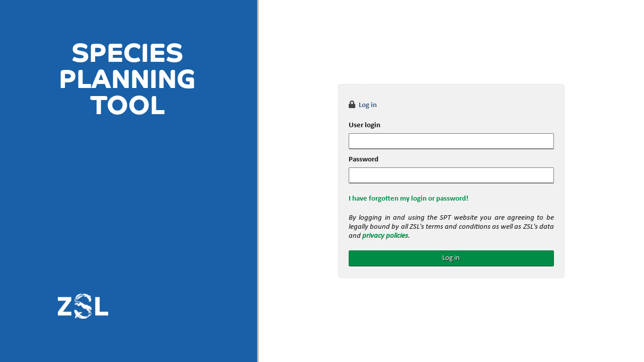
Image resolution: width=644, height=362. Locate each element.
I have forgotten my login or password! (409, 199)
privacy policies (385, 236)
